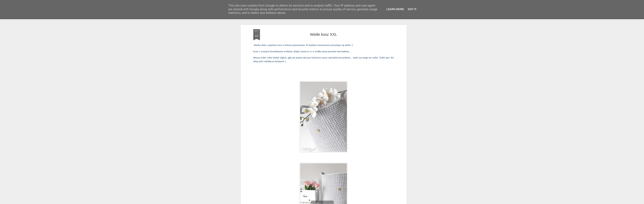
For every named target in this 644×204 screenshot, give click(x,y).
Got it (412, 9)
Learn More (395, 9)
